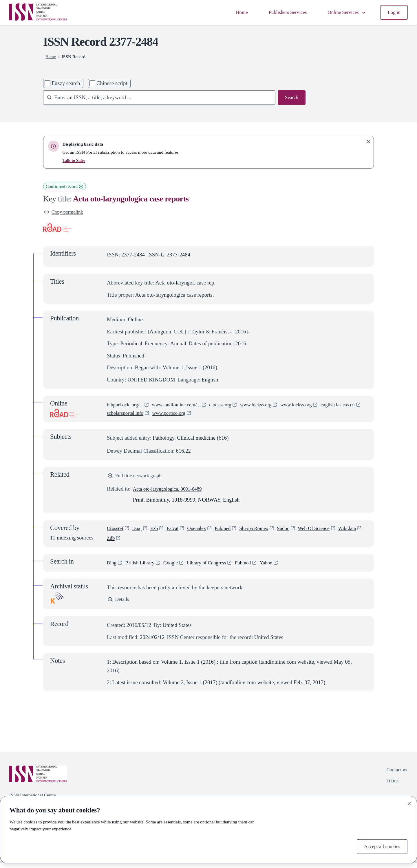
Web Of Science (329, 531)
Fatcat (177, 531)
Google (176, 567)
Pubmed (231, 531)
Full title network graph (137, 477)
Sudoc (296, 531)
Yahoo (279, 567)
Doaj (139, 531)
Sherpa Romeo (264, 531)
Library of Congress (214, 567)
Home (232, 13)
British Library (142, 567)
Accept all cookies (380, 846)
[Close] (409, 803)
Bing (112, 567)
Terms (391, 787)
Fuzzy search (66, 83)
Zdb (140, 542)
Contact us (396, 775)
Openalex (203, 531)
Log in (393, 13)
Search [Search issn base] (291, 98)
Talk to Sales (75, 160)
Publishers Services (281, 13)
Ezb (157, 531)
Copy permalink (65, 213)
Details (119, 604)
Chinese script (112, 83)
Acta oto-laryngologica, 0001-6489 (171, 491)
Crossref (116, 531)
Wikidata (117, 542)
